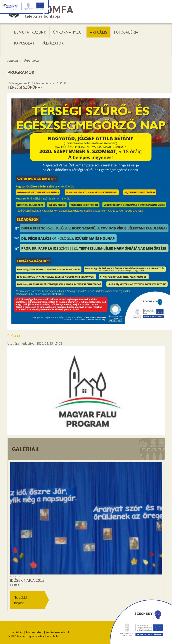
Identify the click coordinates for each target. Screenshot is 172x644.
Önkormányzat (68, 32)
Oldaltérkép (15, 632)
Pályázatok (52, 43)
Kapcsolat (24, 43)
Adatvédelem (34, 632)
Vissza (14, 335)
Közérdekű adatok (58, 632)
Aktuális (98, 32)
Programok (31, 61)
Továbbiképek (21, 600)
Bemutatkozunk (30, 32)
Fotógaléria (126, 32)
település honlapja (86, 12)
